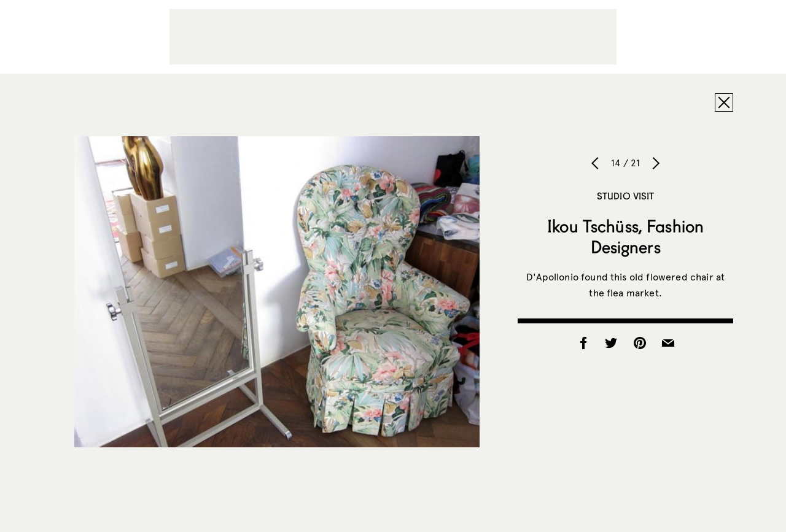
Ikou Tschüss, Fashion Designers (625, 236)
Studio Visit (626, 196)
